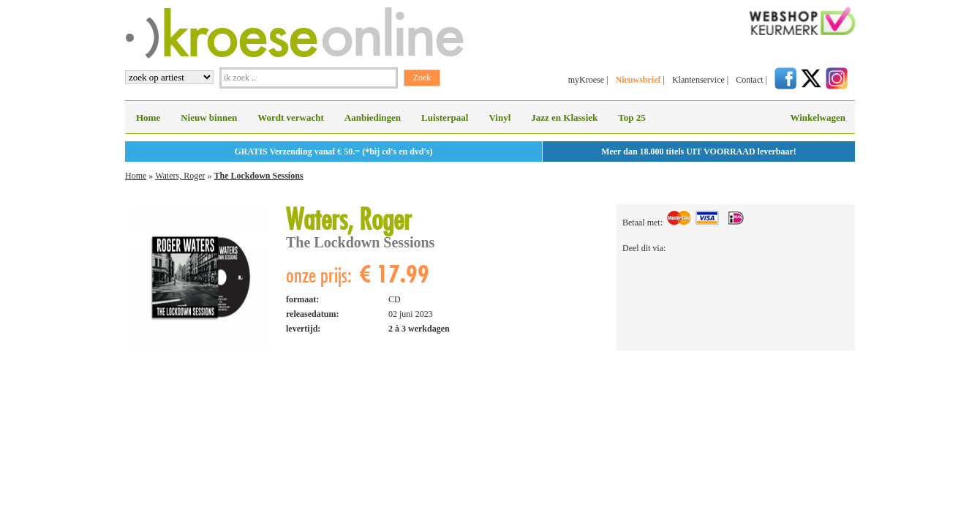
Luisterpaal (445, 117)
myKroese (586, 80)
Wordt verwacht (291, 117)
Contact (749, 80)
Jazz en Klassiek (564, 117)
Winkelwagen (818, 117)
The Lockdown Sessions (258, 176)
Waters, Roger (180, 176)
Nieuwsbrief (638, 80)
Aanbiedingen (373, 117)
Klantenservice (698, 80)
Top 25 (632, 117)
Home (148, 117)
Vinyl (500, 117)
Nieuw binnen (209, 117)
